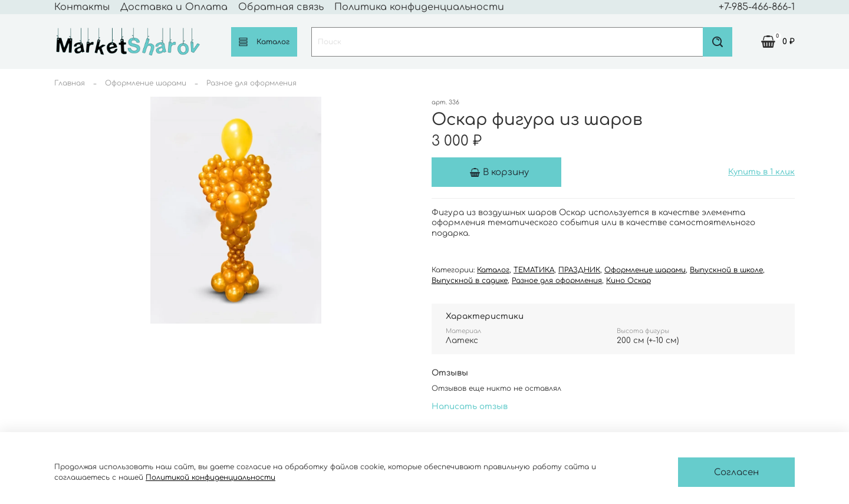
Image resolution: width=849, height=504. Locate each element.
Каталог (264, 42)
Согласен (736, 472)
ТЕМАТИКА (534, 270)
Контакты (82, 7)
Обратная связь (281, 7)
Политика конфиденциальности (419, 7)
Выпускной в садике (470, 281)
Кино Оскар (628, 281)
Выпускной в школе (726, 270)
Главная (70, 83)
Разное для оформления (251, 83)
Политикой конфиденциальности (210, 477)
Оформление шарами (146, 83)
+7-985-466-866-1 (757, 7)
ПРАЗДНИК (579, 270)
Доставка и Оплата (174, 7)
